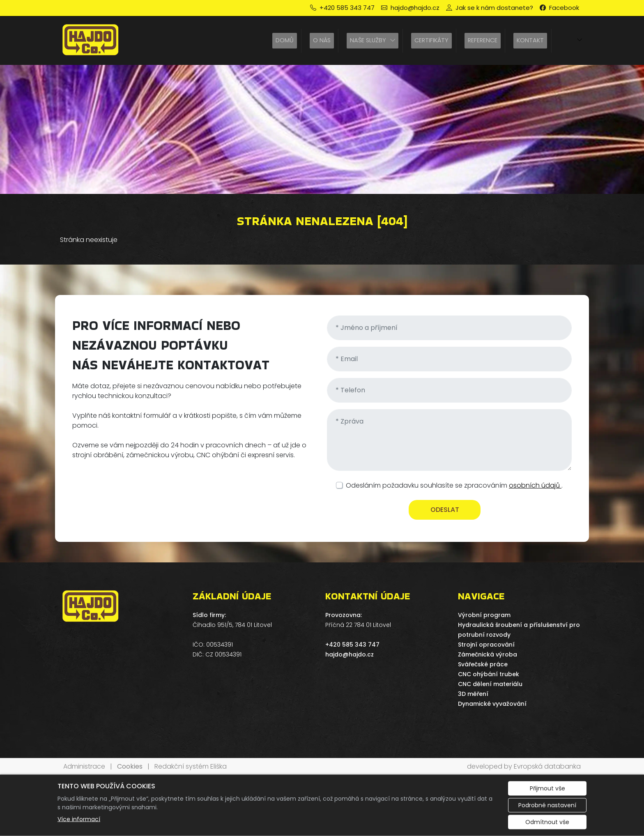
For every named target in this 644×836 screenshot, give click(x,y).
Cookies (130, 766)
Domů (285, 40)
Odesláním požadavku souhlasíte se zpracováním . (454, 485)
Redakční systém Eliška (191, 766)
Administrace (84, 766)
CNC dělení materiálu (490, 684)
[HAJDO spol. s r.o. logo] (91, 41)
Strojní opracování (486, 645)
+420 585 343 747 (352, 645)
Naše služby (368, 40)
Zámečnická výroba (488, 654)
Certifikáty (431, 40)
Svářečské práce (483, 664)
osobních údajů (535, 485)
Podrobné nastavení (547, 805)
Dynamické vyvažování (492, 704)
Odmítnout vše (547, 822)
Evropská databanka (547, 766)
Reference (483, 40)
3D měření (473, 694)
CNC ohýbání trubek (489, 674)
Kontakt (530, 40)
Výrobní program (484, 615)
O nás (322, 40)
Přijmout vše (547, 788)
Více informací (79, 819)
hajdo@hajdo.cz (350, 654)
